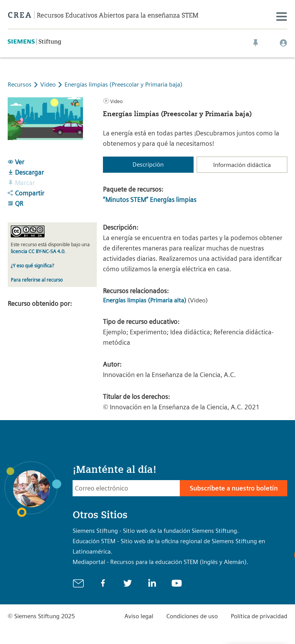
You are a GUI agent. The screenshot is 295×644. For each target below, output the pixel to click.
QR (15, 204)
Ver (16, 162)
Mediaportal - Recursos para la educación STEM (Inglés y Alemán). (161, 562)
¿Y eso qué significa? (32, 266)
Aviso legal (139, 616)
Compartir (26, 193)
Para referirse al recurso (37, 280)
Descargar (26, 172)
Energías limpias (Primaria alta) (145, 300)
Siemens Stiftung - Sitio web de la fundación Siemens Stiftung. (156, 531)
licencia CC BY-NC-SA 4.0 (37, 251)
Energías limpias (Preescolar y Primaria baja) (123, 84)
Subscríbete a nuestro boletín (234, 488)
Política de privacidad (259, 616)
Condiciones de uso (192, 616)
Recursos (20, 84)
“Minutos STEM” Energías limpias (150, 200)
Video (49, 84)
